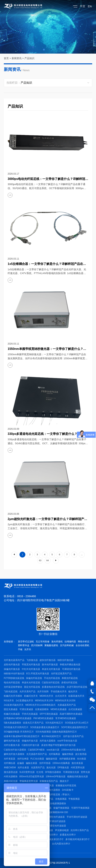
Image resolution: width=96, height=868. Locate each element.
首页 (6, 58)
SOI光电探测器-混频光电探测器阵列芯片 (56, 732)
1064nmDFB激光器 (55, 777)
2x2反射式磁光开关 (14, 705)
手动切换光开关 (59, 692)
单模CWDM (10, 768)
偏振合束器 (31, 763)
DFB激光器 (63, 768)
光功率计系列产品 (80, 830)
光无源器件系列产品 (37, 754)
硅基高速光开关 (76, 696)
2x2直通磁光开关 (24, 701)
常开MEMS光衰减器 (66, 718)
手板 (20, 649)
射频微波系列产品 (49, 781)
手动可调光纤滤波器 (77, 817)
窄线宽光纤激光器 (31, 665)
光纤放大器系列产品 (73, 736)
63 (40, 560)
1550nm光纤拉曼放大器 (73, 750)
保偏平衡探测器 (61, 808)
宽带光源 (85, 772)
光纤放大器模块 (48, 741)
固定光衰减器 (11, 709)
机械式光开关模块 (13, 696)
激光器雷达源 (11, 772)
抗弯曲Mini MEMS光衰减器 (18, 718)
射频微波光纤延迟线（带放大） (56, 795)
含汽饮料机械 (67, 645)
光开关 (28, 649)
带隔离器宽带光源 (29, 781)
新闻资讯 (17, 58)
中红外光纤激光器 (31, 669)
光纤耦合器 (10, 763)
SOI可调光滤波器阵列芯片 (75, 727)
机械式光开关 (31, 696)
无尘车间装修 (43, 642)
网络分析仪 (84, 642)
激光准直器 (77, 763)
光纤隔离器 (54, 754)
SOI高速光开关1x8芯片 (77, 723)
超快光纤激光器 (48, 660)
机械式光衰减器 (12, 714)
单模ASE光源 (11, 781)
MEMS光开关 (46, 696)
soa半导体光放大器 (67, 741)
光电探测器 (61, 799)
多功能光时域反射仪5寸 (78, 839)
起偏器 (21, 763)
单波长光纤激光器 (51, 669)
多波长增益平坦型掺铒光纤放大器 (58, 745)
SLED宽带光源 (27, 772)
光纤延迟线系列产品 (61, 674)
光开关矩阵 (43, 692)
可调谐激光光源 (71, 772)
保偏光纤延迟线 (34, 678)
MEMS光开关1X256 (65, 701)
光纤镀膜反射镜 (67, 759)
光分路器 (81, 759)
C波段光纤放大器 (31, 745)
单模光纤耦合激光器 (70, 665)
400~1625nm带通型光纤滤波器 (50, 826)
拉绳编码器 (70, 642)
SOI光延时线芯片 (54, 723)
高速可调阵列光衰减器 (71, 714)
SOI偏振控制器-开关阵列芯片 (19, 732)
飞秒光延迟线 (11, 692)
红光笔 (40, 772)
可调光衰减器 (26, 709)
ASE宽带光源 (78, 768)
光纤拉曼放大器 (12, 745)
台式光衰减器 (75, 709)
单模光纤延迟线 (70, 678)
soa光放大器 (53, 750)
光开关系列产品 (27, 692)
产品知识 (29, 58)
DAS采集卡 (68, 790)
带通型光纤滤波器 (56, 817)
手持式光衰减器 (30, 714)
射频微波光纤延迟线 (66, 786)
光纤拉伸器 (23, 759)
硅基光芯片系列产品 (33, 723)
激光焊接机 (57, 642)
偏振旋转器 (52, 759)
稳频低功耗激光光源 (77, 777)
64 (48, 560)
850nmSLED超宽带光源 (32, 777)
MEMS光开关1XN (44, 701)
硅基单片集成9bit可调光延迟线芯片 (22, 736)
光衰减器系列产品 (67, 705)
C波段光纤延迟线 (51, 683)
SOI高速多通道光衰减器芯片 (45, 727)
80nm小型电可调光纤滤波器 (51, 821)
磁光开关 (73, 692)
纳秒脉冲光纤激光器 (14, 674)
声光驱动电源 (62, 830)
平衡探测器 (74, 799)
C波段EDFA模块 (36, 750)
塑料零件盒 (24, 645)
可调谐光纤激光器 (71, 669)
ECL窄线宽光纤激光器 (38, 674)
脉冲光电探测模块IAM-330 (54, 812)
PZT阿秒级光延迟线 (14, 678)
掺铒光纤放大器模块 (14, 754)
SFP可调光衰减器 (49, 714)
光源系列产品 (38, 768)
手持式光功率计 (50, 835)
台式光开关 (61, 696)
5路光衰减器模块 (13, 723)
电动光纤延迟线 (12, 683)
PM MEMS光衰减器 (43, 718)
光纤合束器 (23, 768)
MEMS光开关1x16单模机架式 (40, 705)
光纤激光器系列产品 (14, 660)
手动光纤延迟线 (52, 678)
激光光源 (51, 768)
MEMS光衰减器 (59, 709)
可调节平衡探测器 (80, 808)
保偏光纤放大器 (30, 741)
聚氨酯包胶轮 (51, 645)
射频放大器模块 (52, 790)
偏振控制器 (68, 754)
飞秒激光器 (32, 660)
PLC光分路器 (37, 759)
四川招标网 (37, 645)
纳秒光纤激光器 (65, 660)
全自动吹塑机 (82, 645)
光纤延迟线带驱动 (13, 687)
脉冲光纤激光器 (50, 665)
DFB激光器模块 (53, 772)
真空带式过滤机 (26, 642)
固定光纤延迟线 (32, 687)
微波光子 (64, 781)
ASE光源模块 (11, 777)
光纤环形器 (45, 763)
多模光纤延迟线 (69, 683)
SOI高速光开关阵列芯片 (16, 727)
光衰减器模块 (42, 709)
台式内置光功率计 (61, 844)
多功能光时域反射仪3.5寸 (51, 839)
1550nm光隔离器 (61, 763)
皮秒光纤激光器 (12, 665)
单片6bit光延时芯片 (51, 736)
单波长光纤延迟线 (31, 683)
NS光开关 (9, 701)
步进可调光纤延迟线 (77, 687)
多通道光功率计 (68, 835)
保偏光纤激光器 (12, 669)
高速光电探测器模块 (56, 803)
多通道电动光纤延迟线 (53, 687)
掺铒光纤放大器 (12, 741)
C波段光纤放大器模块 (15, 750)
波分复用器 (81, 754)
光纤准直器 (10, 759)
